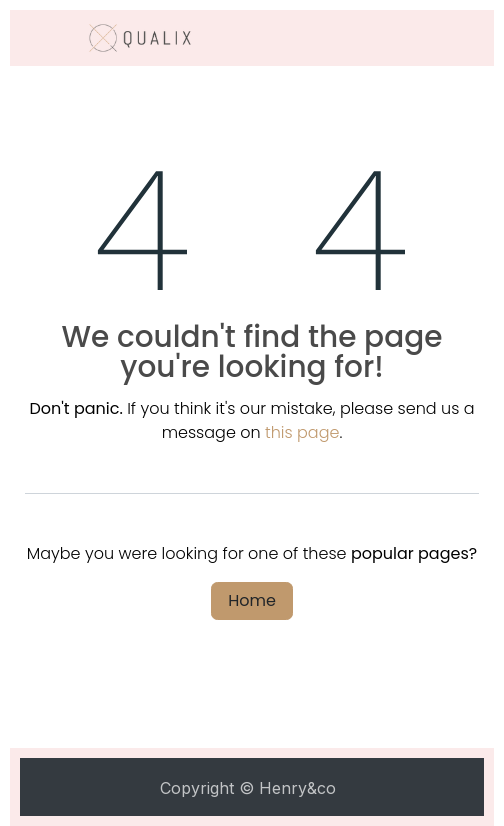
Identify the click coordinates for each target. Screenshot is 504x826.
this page (302, 432)
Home (252, 600)
